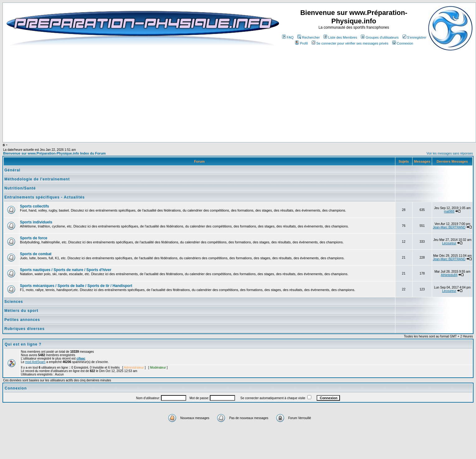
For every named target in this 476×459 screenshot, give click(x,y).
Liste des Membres (340, 37)
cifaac (81, 359)
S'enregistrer (415, 37)
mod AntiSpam (35, 362)
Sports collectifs (34, 206)
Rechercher (309, 37)
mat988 (449, 211)
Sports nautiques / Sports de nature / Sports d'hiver (66, 270)
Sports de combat (36, 254)
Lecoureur (449, 243)
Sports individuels (36, 222)
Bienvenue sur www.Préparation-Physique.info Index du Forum (54, 153)
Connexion (403, 43)
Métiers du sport (21, 311)
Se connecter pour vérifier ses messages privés (350, 43)
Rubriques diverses (24, 329)
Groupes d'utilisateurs (380, 37)
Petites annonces (22, 320)
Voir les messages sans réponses (450, 153)
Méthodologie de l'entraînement (37, 179)
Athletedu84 (449, 275)
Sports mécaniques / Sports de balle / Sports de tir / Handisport (76, 286)
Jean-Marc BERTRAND (449, 227)
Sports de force (34, 238)
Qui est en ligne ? (23, 344)
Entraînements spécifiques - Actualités (45, 197)
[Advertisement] (163, 124)
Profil (301, 43)
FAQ (288, 37)
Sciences (14, 302)
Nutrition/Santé (20, 188)
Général (12, 170)
